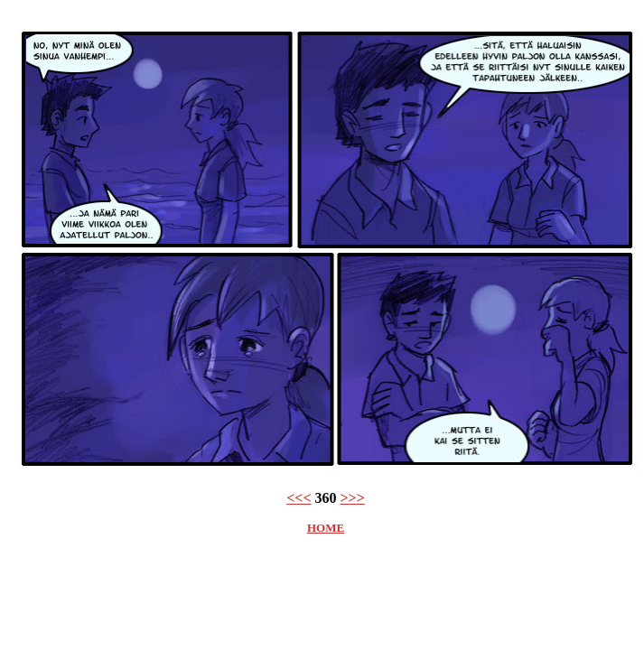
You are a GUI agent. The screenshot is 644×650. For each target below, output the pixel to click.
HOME (326, 528)
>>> (353, 498)
